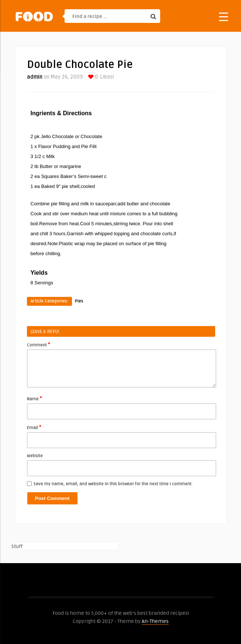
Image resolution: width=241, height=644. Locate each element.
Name (35, 398)
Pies (79, 301)
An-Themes (155, 621)
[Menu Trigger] (223, 16)
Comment (39, 345)
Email (34, 427)
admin (35, 77)
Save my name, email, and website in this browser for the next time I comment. (113, 484)
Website (35, 456)
